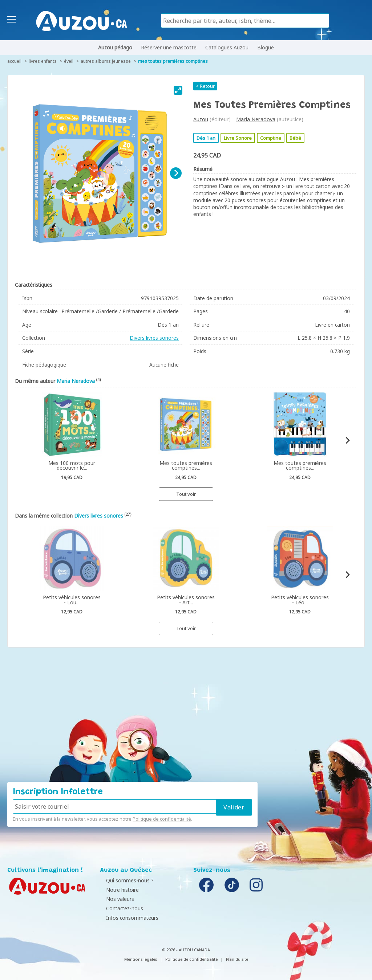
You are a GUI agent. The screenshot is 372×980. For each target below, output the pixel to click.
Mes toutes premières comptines (173, 61)
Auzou (201, 119)
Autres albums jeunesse (106, 61)
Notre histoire (118, 890)
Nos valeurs (116, 899)
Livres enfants (43, 61)
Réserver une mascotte (169, 47)
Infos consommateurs (128, 918)
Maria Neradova (256, 119)
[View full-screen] (178, 90)
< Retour (205, 86)
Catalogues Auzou (227, 47)
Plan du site (237, 959)
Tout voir (186, 494)
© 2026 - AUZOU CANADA (186, 950)
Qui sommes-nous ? (126, 880)
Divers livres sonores (154, 338)
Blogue (266, 47)
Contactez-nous (121, 908)
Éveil (69, 61)
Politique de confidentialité (162, 819)
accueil (14, 61)
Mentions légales (141, 959)
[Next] (176, 173)
